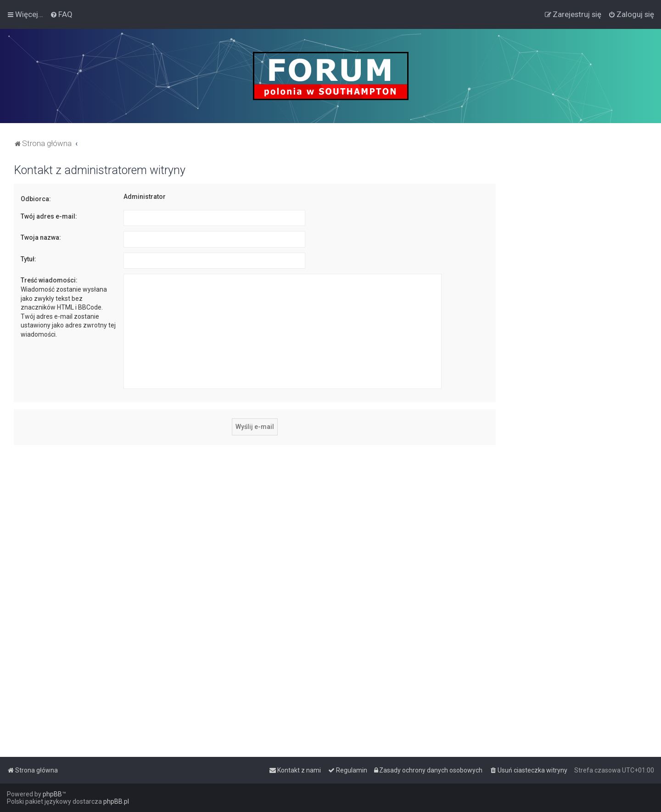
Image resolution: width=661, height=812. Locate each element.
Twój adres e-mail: (49, 216)
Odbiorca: (36, 199)
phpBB (52, 794)
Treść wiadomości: (49, 280)
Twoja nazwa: (41, 237)
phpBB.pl (116, 801)
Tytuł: (28, 259)
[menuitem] (61, 14)
